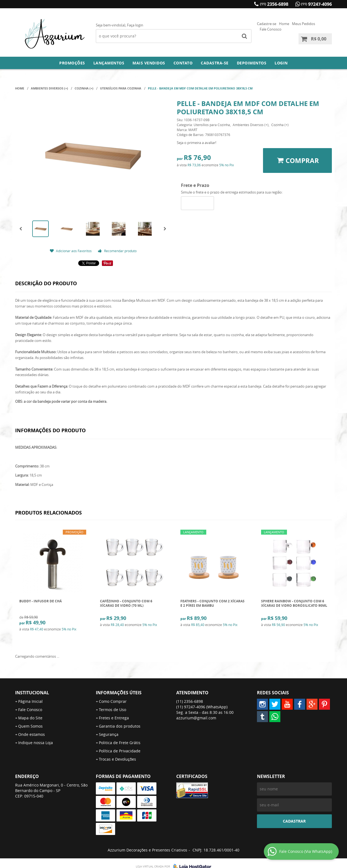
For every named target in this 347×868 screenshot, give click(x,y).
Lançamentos (109, 63)
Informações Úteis (119, 693)
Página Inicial (30, 701)
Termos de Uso (112, 710)
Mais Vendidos (149, 63)
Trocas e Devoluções (117, 759)
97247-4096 (316, 4)
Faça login (135, 25)
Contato (183, 63)
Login (281, 63)
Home (284, 24)
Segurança (109, 734)
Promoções (72, 63)
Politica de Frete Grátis (120, 743)
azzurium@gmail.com (196, 718)
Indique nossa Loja (36, 743)
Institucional (32, 693)
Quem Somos (30, 726)
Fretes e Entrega (114, 718)
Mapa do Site (30, 718)
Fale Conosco (271, 29)
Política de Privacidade (120, 751)
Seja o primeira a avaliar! (196, 143)
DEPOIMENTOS (252, 63)
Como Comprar (113, 701)
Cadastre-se (267, 24)
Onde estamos (32, 734)
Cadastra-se (215, 63)
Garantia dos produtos (120, 726)
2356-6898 (274, 4)
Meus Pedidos (303, 24)
